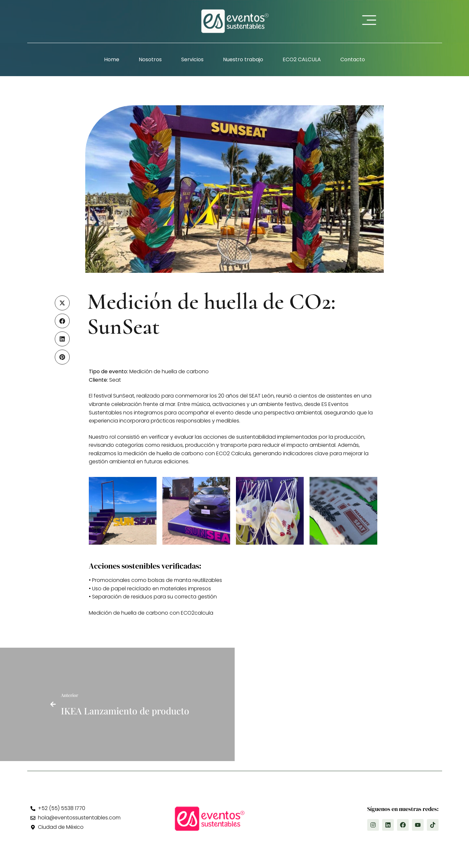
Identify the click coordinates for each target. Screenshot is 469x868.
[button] (62, 303)
